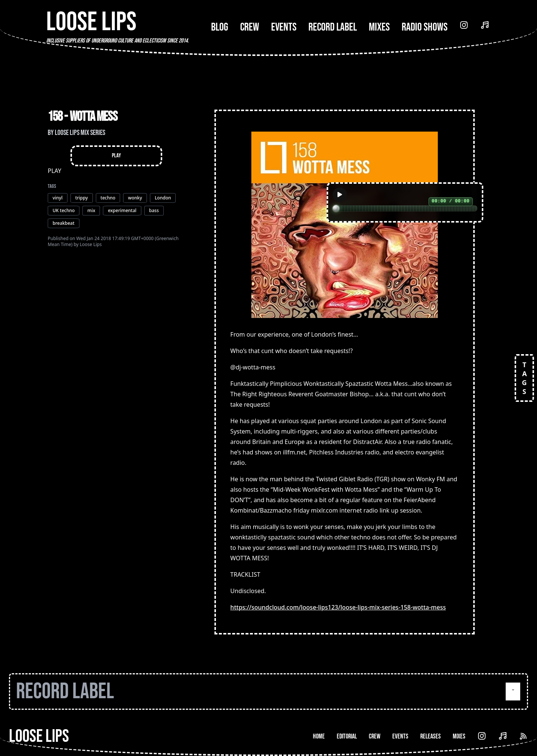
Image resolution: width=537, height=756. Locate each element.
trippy (82, 198)
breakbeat (64, 223)
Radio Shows (425, 27)
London (163, 198)
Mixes (379, 27)
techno (108, 198)
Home (319, 736)
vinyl (58, 198)
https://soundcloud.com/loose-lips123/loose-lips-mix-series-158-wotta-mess (338, 607)
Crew (250, 27)
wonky (135, 198)
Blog (220, 27)
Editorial (347, 736)
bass (154, 210)
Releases (431, 736)
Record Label (333, 27)
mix (91, 210)
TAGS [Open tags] (524, 378)
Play (117, 156)
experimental (122, 210)
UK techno (64, 210)
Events (284, 27)
